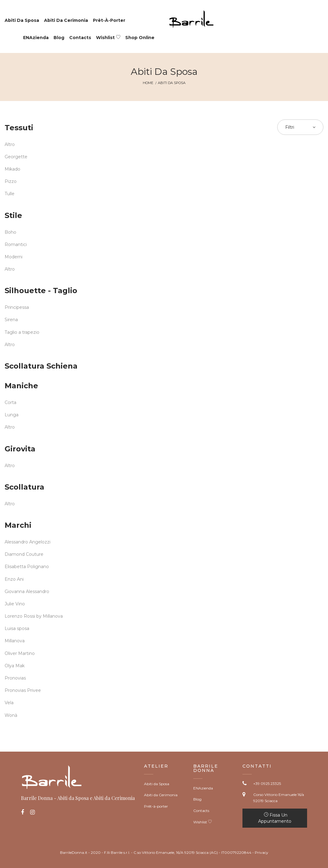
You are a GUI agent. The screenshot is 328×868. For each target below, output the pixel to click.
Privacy (262, 852)
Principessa (17, 307)
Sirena (11, 320)
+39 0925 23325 (267, 783)
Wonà (11, 715)
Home (148, 83)
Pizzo (11, 181)
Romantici (16, 244)
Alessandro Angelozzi (28, 542)
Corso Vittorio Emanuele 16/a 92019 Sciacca (279, 798)
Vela (9, 703)
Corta (10, 402)
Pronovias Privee (23, 690)
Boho (10, 232)
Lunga (12, 415)
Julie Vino (15, 604)
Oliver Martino (20, 653)
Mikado (12, 169)
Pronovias (15, 678)
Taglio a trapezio (22, 332)
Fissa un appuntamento (275, 818)
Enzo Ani (14, 579)
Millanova (15, 641)
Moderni (14, 257)
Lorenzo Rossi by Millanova (34, 616)
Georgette (16, 157)
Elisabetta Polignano (27, 567)
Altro (10, 144)
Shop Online (140, 38)
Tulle (10, 194)
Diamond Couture (24, 554)
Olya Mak (15, 666)
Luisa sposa (17, 628)
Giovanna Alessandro (27, 591)
